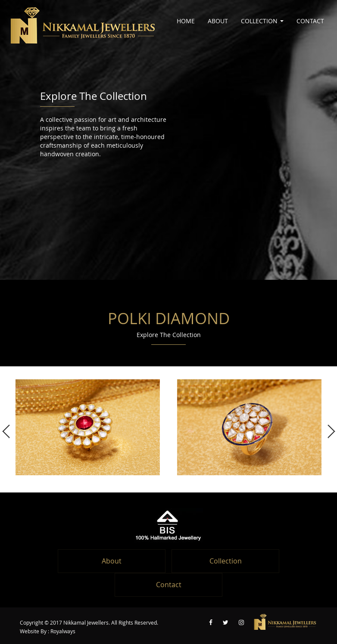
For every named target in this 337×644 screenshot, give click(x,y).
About (218, 21)
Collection (262, 21)
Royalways (63, 631)
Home (186, 21)
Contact (310, 21)
